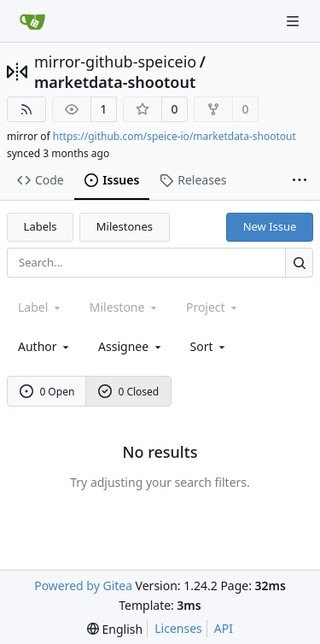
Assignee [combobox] (131, 346)
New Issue (270, 226)
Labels (41, 226)
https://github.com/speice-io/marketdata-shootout (175, 136)
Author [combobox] (45, 346)
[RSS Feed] (26, 109)
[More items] (300, 181)
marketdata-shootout (115, 82)
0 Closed (129, 392)
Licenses (178, 628)
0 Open (47, 392)
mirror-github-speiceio (115, 61)
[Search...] (299, 263)
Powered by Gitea (83, 585)
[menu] (209, 346)
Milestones (125, 226)
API (224, 628)
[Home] (32, 21)
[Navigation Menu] (294, 21)
